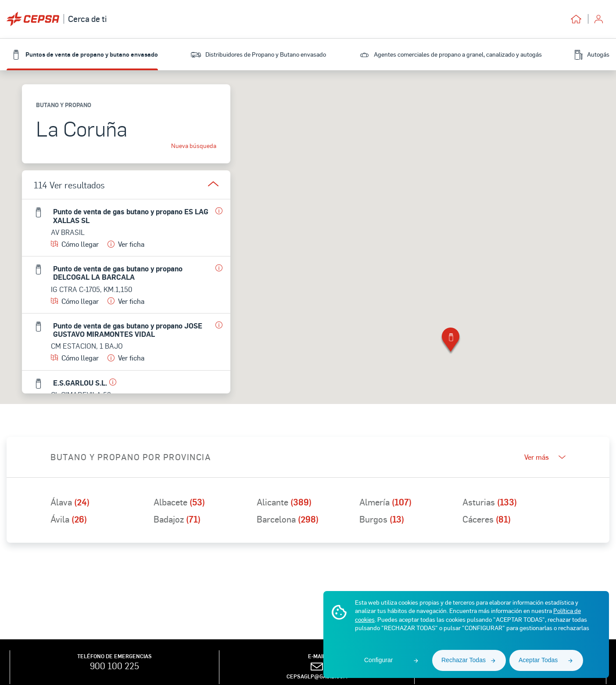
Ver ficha (126, 244)
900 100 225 (115, 666)
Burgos (382, 519)
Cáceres (487, 519)
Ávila (69, 519)
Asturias (490, 502)
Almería (385, 502)
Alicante (284, 502)
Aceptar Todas (538, 660)
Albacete (179, 502)
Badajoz (177, 519)
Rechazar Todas (464, 660)
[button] (451, 341)
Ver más (545, 457)
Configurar (378, 660)
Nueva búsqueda (194, 146)
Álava (70, 502)
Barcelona (288, 519)
